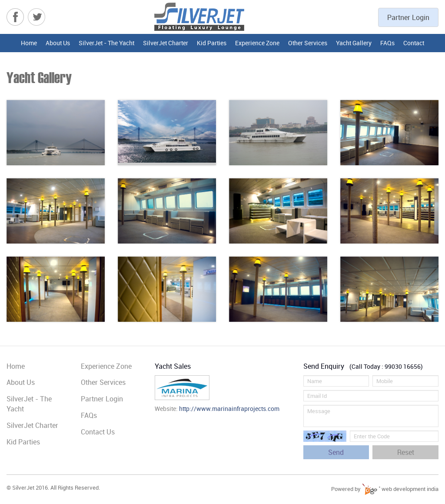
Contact (414, 43)
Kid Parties (212, 43)
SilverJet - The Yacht (106, 43)
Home (29, 43)
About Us (58, 43)
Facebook (15, 17)
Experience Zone (257, 43)
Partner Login (408, 17)
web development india (400, 489)
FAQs (387, 43)
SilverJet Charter (166, 43)
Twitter (37, 17)
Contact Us (98, 432)
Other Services (308, 43)
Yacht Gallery (354, 43)
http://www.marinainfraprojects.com (229, 409)
